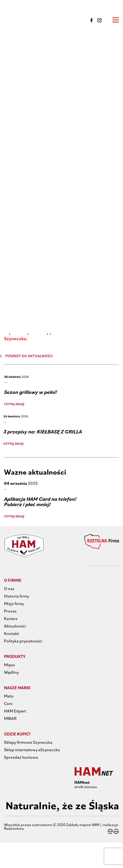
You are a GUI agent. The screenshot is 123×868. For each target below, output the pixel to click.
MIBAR (10, 718)
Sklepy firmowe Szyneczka (28, 742)
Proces (10, 611)
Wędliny (11, 672)
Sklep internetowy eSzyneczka (32, 750)
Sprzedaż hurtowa (21, 757)
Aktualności (15, 626)
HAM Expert (15, 711)
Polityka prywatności (23, 641)
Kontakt (11, 633)
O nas (9, 588)
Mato (9, 696)
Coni (8, 703)
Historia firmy (16, 596)
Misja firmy (14, 603)
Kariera (11, 618)
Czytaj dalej (13, 404)
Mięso (9, 665)
